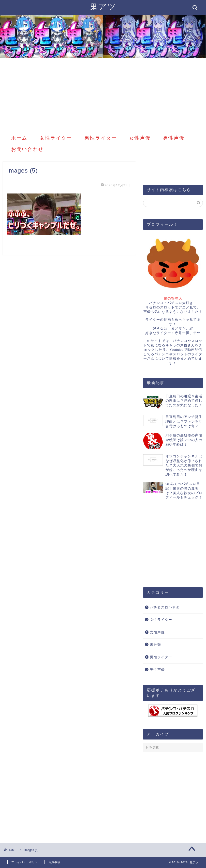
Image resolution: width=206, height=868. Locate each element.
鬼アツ (103, 6)
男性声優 (174, 138)
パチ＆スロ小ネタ (165, 607)
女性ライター (56, 138)
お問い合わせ (27, 149)
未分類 (155, 645)
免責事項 (54, 862)
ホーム (19, 138)
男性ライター (101, 138)
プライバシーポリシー (26, 862)
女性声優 (140, 138)
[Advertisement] (103, 95)
